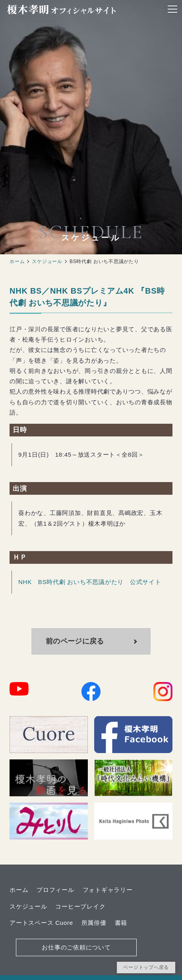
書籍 (121, 923)
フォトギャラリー (108, 890)
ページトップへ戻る (146, 967)
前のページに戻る (76, 641)
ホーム (17, 261)
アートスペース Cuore (41, 923)
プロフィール (55, 890)
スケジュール (47, 261)
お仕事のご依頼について (76, 947)
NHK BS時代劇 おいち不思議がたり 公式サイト (90, 582)
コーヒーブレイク (80, 906)
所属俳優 (94, 923)
